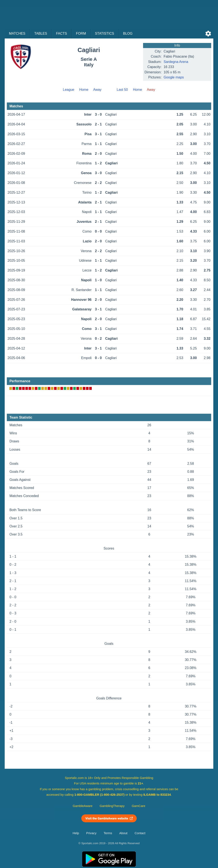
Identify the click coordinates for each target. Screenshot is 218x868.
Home (84, 90)
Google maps (174, 77)
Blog (128, 33)
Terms (108, 833)
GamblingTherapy (112, 806)
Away (97, 90)
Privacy (91, 833)
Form (81, 33)
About (123, 833)
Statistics (105, 33)
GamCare (139, 806)
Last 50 (122, 90)
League (68, 90)
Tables (41, 33)
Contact (140, 833)
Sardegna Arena (176, 62)
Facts (62, 33)
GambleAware (83, 806)
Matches (17, 33)
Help (76, 833)
